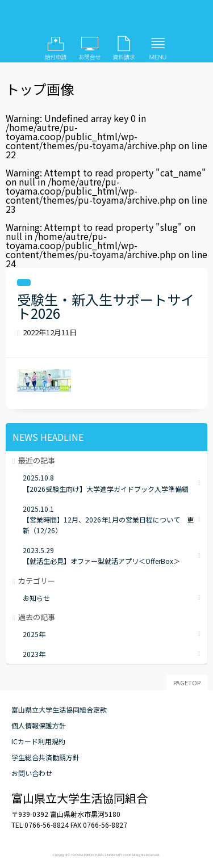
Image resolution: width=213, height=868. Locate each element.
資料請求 (124, 48)
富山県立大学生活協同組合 (107, 20)
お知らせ (36, 598)
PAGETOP (187, 682)
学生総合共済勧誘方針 (45, 757)
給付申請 (56, 48)
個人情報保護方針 (39, 725)
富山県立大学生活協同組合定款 (59, 709)
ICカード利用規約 (38, 741)
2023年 (34, 654)
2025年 (34, 634)
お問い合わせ (90, 48)
